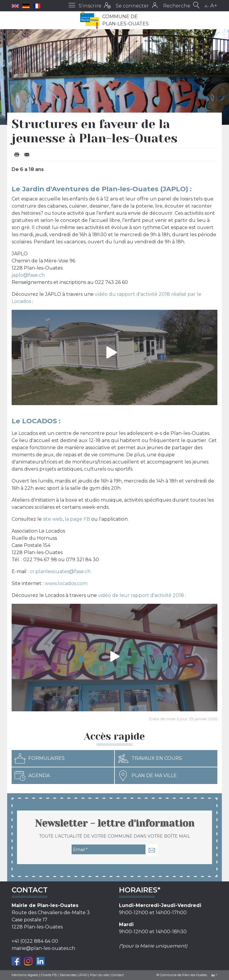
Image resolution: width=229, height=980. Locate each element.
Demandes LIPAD (74, 975)
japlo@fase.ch (28, 275)
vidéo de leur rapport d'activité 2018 (141, 595)
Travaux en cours (150, 758)
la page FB (77, 519)
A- (207, 6)
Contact (118, 975)
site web (53, 519)
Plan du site (99, 975)
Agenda (32, 776)
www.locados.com (66, 583)
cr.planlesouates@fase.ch (60, 571)
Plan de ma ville (147, 776)
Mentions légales (25, 975)
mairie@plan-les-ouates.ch (43, 948)
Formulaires (40, 758)
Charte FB (49, 975)
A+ (214, 6)
